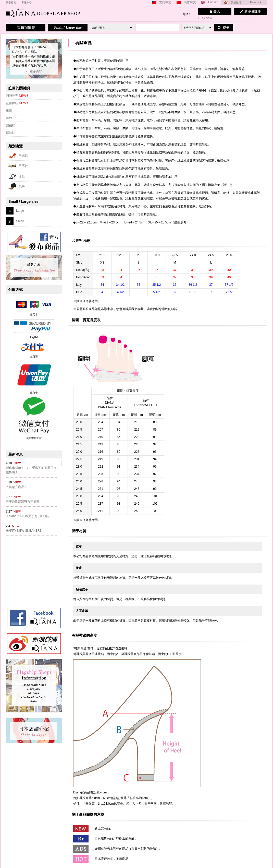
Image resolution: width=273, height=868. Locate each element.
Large (20, 211)
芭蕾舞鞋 (17, 103)
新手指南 (11, 3)
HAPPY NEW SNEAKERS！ (25, 531)
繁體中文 (165, 2)
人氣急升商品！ (17, 487)
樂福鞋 (10, 125)
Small (20, 221)
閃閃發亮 (17, 96)
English (213, 2)
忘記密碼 (207, 18)
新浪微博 (236, 2)
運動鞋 (10, 133)
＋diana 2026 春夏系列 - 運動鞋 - (28, 516)
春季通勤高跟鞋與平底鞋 (23, 502)
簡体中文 (190, 2)
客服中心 (27, 3)
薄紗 (9, 118)
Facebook (256, 2)
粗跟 (9, 111)
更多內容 (36, 72)
